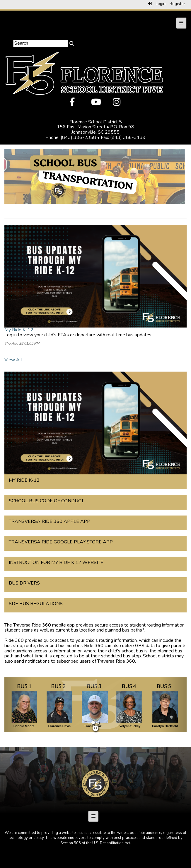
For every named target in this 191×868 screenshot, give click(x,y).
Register (177, 4)
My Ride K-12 (19, 330)
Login (157, 4)
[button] (18, 705)
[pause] (95, 729)
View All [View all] (13, 360)
